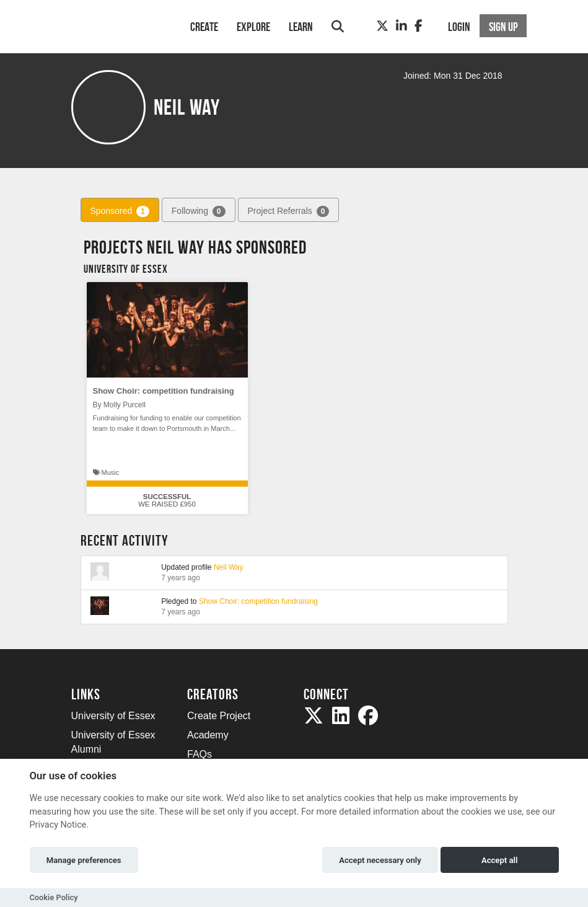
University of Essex (113, 716)
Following (199, 211)
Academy (208, 735)
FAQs (200, 754)
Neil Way (229, 567)
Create (204, 27)
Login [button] (459, 27)
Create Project (219, 716)
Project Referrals (289, 211)
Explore (253, 27)
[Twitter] (382, 26)
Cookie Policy (54, 897)
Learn (301, 27)
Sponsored (120, 211)
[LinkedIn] (402, 26)
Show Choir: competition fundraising (164, 391)
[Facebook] (419, 26)
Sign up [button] (503, 27)
